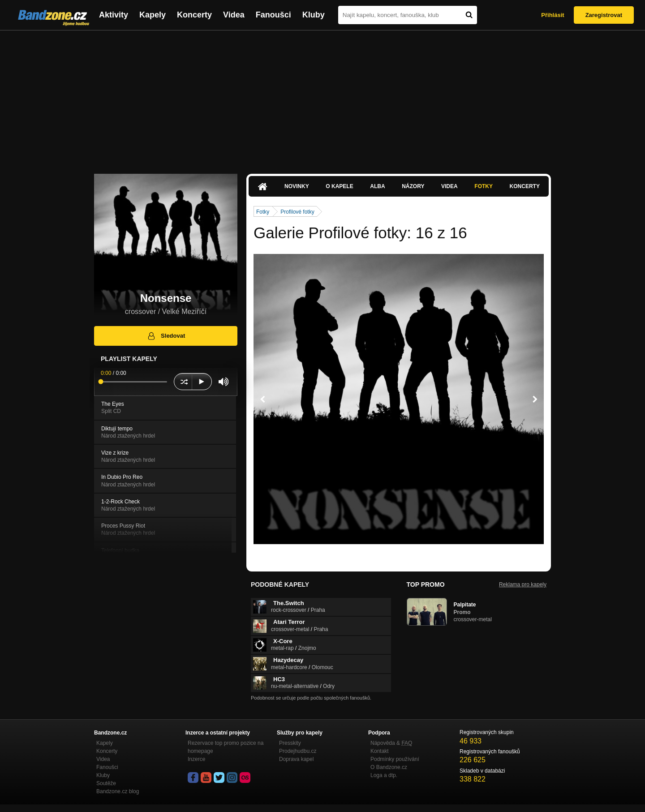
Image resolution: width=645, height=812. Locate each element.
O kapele (339, 186)
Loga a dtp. (384, 775)
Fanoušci (273, 15)
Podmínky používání (395, 759)
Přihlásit (553, 15)
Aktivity (114, 15)
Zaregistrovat (604, 15)
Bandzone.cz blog (118, 791)
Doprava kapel (296, 759)
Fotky (484, 186)
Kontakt (380, 751)
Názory (413, 186)
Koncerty (194, 15)
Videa (234, 15)
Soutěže (106, 783)
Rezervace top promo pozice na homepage (226, 747)
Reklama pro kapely (523, 584)
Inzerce (196, 759)
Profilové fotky (297, 212)
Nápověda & (391, 743)
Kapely (153, 15)
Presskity (290, 743)
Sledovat (166, 336)
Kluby (314, 15)
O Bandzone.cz (389, 767)
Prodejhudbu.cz (298, 751)
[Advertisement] (322, 98)
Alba (377, 186)
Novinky (297, 186)
